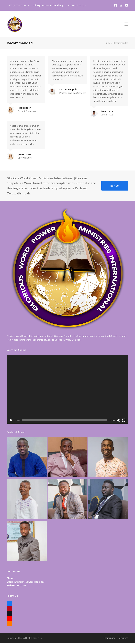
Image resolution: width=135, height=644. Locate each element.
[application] (67, 390)
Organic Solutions (27, 112)
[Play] (11, 421)
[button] (126, 24)
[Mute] (118, 421)
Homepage (110, 639)
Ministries (123, 639)
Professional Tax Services (73, 94)
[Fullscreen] (124, 421)
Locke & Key (107, 116)
